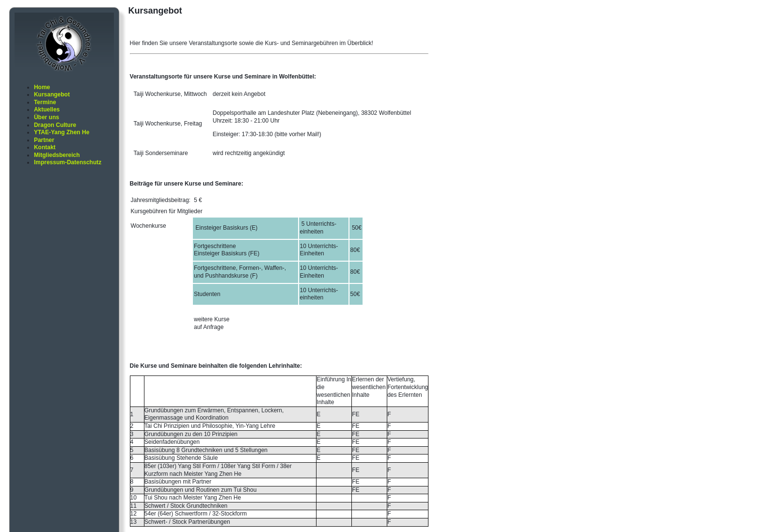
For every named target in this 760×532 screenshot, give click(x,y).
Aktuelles (47, 110)
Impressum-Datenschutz (68, 162)
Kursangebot (52, 94)
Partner (44, 140)
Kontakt (45, 147)
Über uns (47, 117)
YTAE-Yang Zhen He (62, 132)
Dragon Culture (55, 125)
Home (42, 87)
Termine (45, 102)
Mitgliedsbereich (57, 155)
